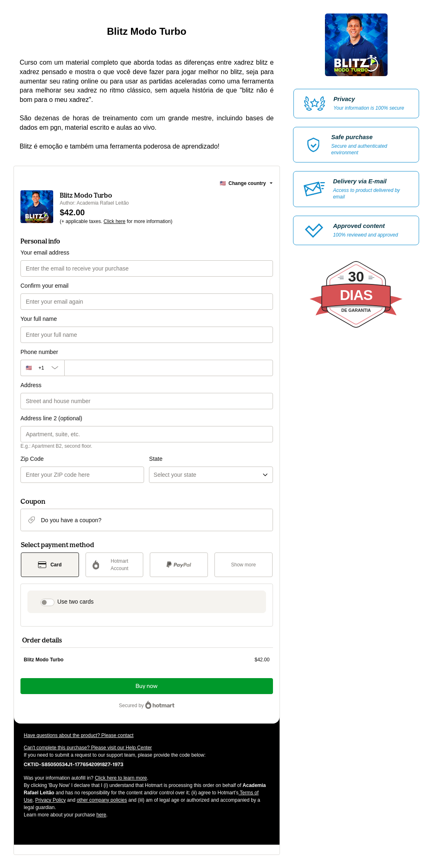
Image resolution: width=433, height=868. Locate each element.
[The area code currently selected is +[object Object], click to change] (42, 368)
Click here (114, 221)
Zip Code (32, 459)
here (101, 815)
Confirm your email (44, 286)
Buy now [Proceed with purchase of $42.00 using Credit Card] (147, 686)
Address (31, 385)
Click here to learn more (121, 778)
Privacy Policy (51, 800)
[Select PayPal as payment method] (179, 565)
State (156, 459)
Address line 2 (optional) (51, 418)
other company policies (102, 800)
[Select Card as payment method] (50, 565)
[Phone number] (169, 368)
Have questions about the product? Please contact (79, 735)
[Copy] (73, 764)
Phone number (39, 352)
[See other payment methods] (244, 565)
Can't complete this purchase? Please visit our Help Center (88, 748)
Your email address (45, 253)
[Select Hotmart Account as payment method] (115, 565)
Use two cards (76, 602)
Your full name (39, 319)
